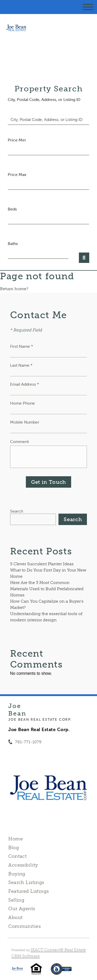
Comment (19, 441)
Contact (17, 856)
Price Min (17, 140)
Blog (14, 848)
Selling (16, 900)
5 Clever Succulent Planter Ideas (42, 564)
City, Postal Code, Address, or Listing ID (44, 99)
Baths (13, 243)
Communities (24, 926)
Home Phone (23, 403)
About (15, 917)
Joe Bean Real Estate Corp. (40, 719)
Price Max (17, 174)
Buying (17, 874)
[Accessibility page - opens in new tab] (61, 972)
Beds (12, 209)
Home (16, 839)
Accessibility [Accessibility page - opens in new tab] (23, 865)
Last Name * (21, 365)
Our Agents (22, 909)
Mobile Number (25, 422)
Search (17, 511)
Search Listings (26, 882)
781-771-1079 (28, 742)
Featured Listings (28, 891)
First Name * (22, 346)
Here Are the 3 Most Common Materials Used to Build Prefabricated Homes (47, 589)
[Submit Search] (84, 258)
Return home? (14, 289)
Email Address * (25, 384)
